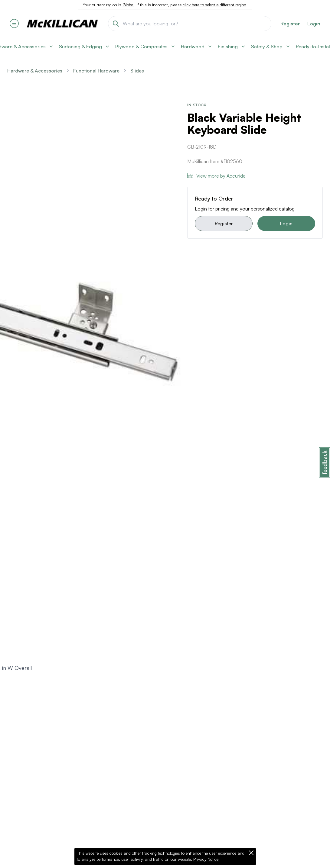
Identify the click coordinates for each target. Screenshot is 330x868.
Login (314, 24)
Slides (137, 71)
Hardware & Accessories (35, 71)
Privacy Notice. (206, 859)
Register (224, 223)
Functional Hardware (96, 71)
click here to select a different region (214, 5)
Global (128, 5)
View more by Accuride (216, 176)
